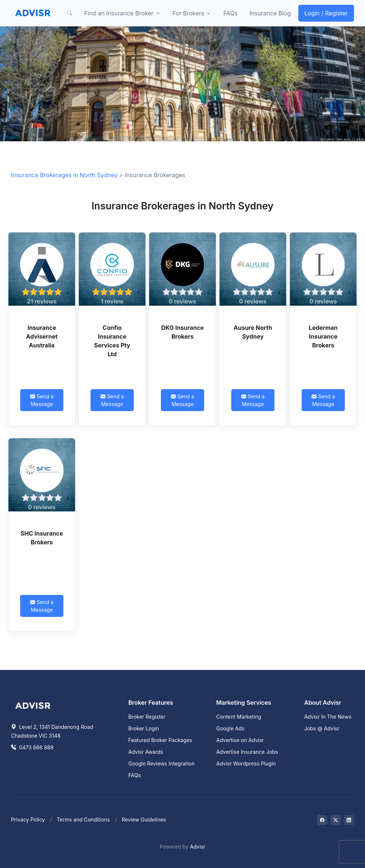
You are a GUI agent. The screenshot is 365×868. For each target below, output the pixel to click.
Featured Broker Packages (160, 740)
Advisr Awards (146, 752)
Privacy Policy (28, 819)
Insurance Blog (270, 13)
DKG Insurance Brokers (182, 332)
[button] (70, 13)
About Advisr (323, 703)
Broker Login (144, 728)
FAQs (230, 13)
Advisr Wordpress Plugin (246, 763)
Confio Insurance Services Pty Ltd (112, 341)
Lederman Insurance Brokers (323, 336)
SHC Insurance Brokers (42, 538)
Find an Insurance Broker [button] (119, 13)
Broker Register (147, 717)
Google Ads (230, 728)
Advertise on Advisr (240, 740)
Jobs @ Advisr (322, 728)
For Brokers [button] (189, 13)
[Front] (33, 13)
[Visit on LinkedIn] (349, 820)
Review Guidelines (144, 819)
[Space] (33, 705)
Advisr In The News (328, 717)
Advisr (198, 847)
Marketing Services (244, 703)
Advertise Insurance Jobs (247, 752)
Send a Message (42, 400)
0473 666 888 (32, 747)
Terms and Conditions (83, 819)
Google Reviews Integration (161, 763)
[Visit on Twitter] (336, 820)
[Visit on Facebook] (322, 820)
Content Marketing (239, 717)
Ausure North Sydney (253, 332)
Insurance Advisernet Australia (42, 336)
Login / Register (326, 13)
